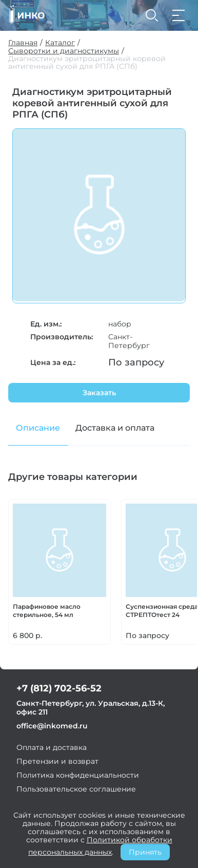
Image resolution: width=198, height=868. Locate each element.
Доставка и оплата (115, 428)
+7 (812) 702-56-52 (59, 688)
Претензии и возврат (57, 761)
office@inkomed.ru (52, 726)
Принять (145, 852)
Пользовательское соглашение (76, 789)
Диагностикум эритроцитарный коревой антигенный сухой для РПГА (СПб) (87, 63)
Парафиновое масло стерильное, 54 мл (47, 611)
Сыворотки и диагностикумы (64, 51)
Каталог (60, 43)
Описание (38, 428)
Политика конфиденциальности (78, 775)
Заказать (99, 393)
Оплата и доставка (52, 747)
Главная (23, 43)
